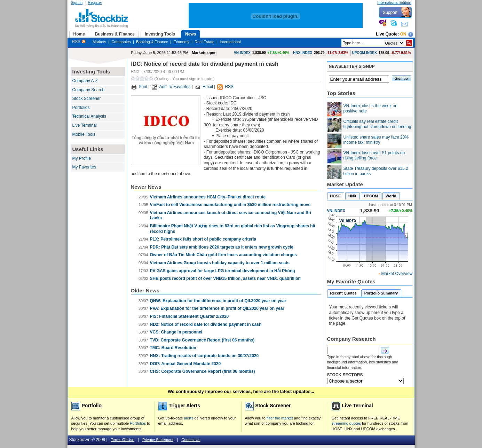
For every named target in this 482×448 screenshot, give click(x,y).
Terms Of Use (123, 440)
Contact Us (191, 440)
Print (143, 87)
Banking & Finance (152, 42)
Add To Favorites (175, 87)
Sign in (77, 2)
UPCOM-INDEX (365, 53)
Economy (181, 42)
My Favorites (84, 167)
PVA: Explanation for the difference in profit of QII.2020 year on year (217, 308)
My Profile (82, 158)
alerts (189, 418)
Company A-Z (85, 81)
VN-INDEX (242, 53)
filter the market (280, 418)
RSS (79, 42)
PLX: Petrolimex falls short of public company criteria (203, 239)
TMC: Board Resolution (173, 348)
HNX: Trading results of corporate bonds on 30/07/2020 (204, 356)
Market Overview (397, 274)
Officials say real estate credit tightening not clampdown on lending (377, 124)
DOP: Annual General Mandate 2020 (185, 364)
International (230, 42)
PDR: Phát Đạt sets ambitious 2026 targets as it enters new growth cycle (222, 247)
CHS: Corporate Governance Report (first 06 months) (203, 371)
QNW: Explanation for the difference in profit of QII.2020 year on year (218, 301)
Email (208, 87)
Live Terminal (85, 125)
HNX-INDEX (303, 53)
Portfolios (81, 108)
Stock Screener (87, 99)
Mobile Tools (84, 134)
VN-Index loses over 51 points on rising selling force (374, 156)
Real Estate (204, 42)
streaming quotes (346, 423)
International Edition (394, 2)
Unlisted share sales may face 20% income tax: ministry (376, 140)
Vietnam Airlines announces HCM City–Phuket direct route (208, 197)
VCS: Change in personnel (176, 332)
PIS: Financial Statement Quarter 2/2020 (189, 316)
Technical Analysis (89, 116)
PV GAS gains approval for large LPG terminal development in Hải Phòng (223, 271)
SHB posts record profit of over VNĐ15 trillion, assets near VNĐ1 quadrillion (225, 278)
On (403, 34)
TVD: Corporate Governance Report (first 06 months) (202, 340)
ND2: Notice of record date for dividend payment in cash (206, 324)
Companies (121, 42)
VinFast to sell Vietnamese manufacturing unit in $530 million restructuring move (230, 205)
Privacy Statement (158, 440)
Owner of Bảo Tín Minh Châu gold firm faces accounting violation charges (223, 255)
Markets (99, 42)
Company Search (89, 90)
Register (95, 2)
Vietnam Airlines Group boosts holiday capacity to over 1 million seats (220, 263)
